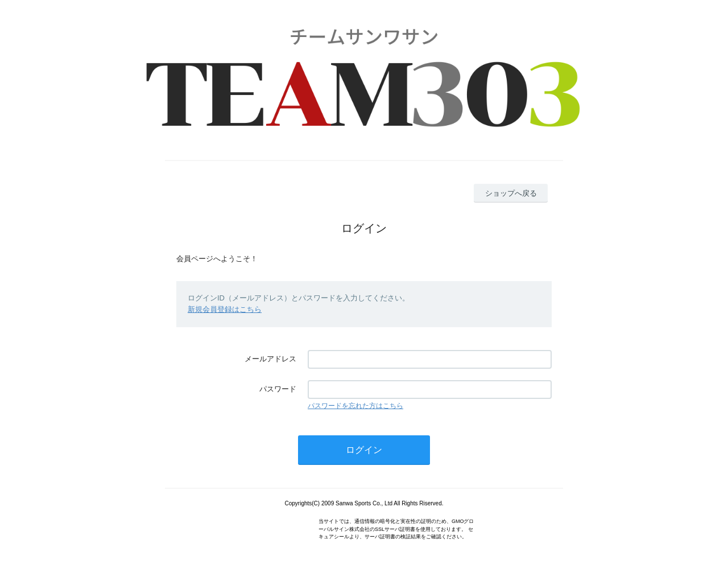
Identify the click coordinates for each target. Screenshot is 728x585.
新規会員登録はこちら (225, 309)
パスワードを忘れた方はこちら (355, 406)
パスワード (278, 389)
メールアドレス (270, 359)
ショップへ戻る (511, 193)
